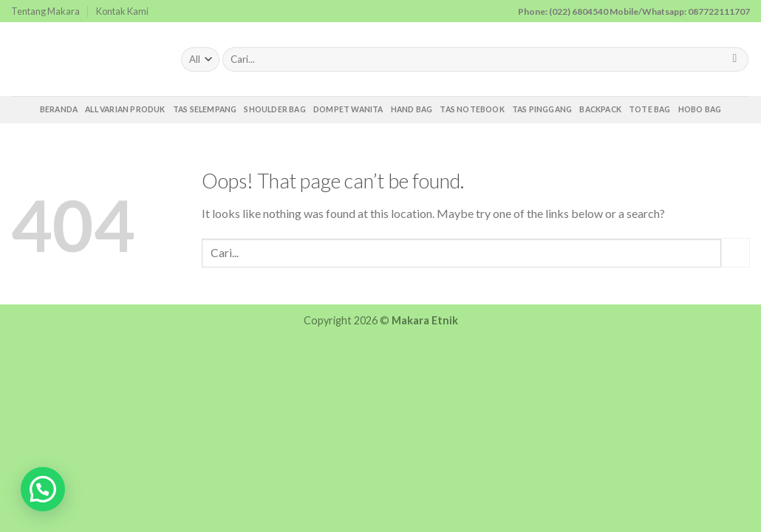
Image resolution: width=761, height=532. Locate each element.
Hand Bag (412, 109)
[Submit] (735, 60)
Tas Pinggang (542, 109)
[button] (43, 489)
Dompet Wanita (348, 109)
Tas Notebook (472, 109)
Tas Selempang (205, 109)
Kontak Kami (122, 11)
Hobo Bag (700, 109)
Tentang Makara (45, 11)
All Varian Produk (125, 109)
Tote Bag (650, 109)
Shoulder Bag (275, 109)
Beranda (59, 109)
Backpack (600, 109)
